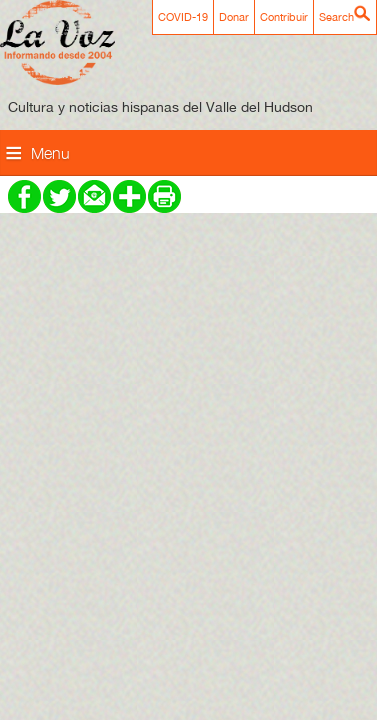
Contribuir (284, 17)
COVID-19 (183, 17)
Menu (50, 153)
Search (336, 17)
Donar (234, 17)
